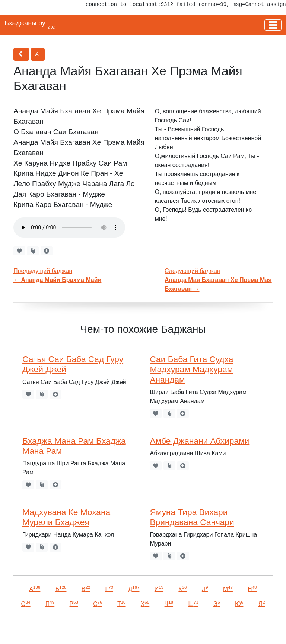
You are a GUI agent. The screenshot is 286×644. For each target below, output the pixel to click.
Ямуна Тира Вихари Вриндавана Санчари (192, 517)
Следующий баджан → (218, 280)
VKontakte (91, 628)
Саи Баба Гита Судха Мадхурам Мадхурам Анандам (191, 369)
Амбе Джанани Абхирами (199, 441)
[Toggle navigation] (273, 25)
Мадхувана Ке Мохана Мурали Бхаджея (66, 517)
